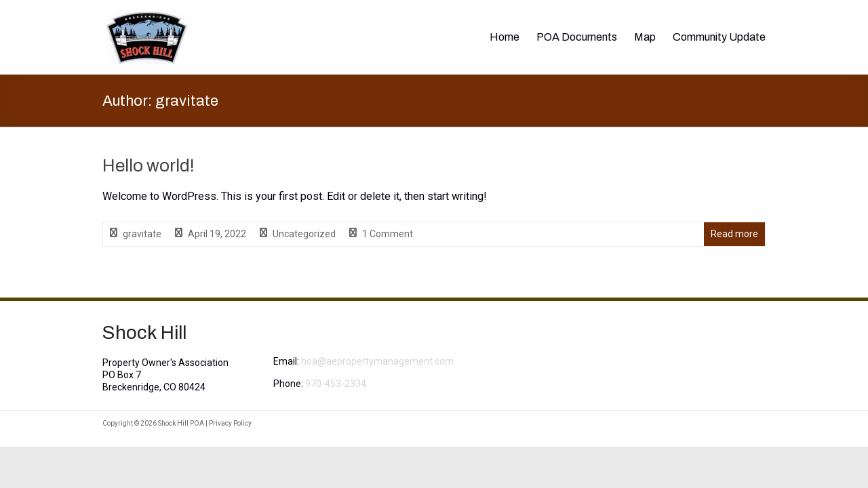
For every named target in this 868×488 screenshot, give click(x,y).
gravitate (142, 234)
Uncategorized (304, 234)
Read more (734, 234)
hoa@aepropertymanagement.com (377, 361)
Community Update (719, 37)
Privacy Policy (230, 423)
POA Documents (577, 37)
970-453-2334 (336, 384)
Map (645, 37)
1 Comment (388, 234)
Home (505, 37)
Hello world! (149, 165)
